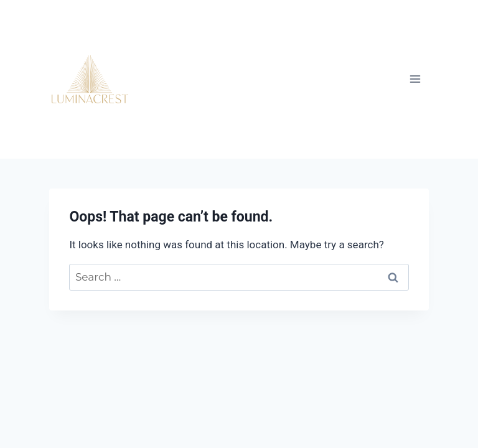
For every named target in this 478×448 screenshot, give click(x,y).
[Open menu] (415, 79)
